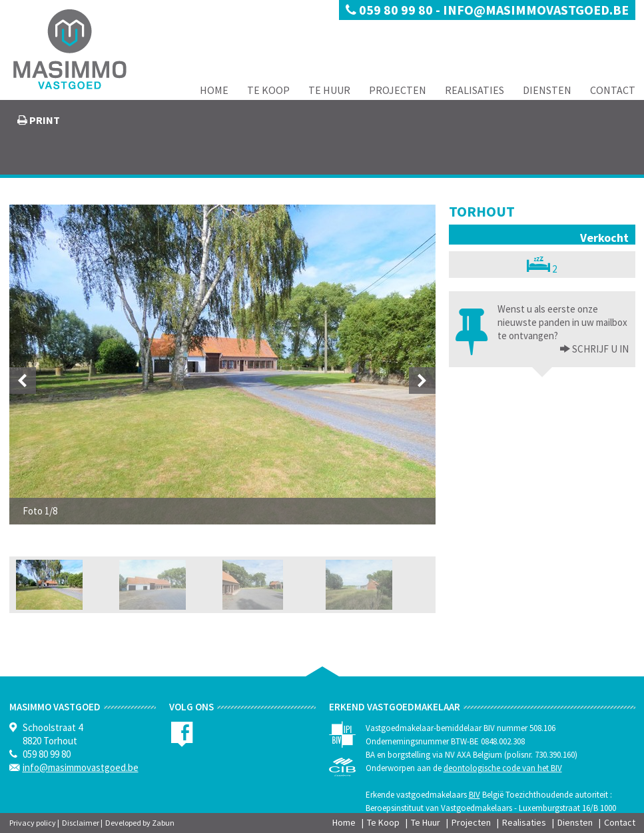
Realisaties (475, 90)
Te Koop (268, 90)
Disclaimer (81, 823)
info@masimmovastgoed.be (536, 10)
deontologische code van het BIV (503, 768)
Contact (613, 90)
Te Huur (329, 90)
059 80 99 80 (391, 10)
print (44, 120)
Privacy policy (33, 823)
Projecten (398, 90)
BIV (475, 795)
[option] (222, 365)
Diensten (547, 90)
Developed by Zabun (140, 823)
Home (214, 90)
